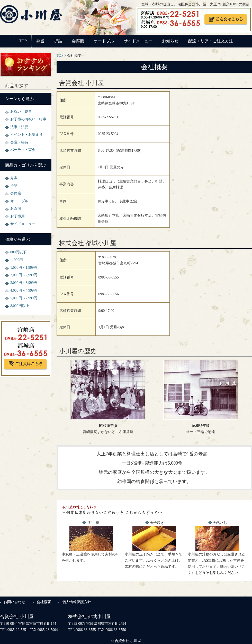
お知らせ (170, 41)
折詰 (58, 41)
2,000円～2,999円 (24, 275)
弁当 (40, 41)
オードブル (104, 41)
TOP (23, 41)
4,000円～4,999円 (24, 290)
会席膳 (78, 41)
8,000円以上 (20, 306)
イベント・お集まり (26, 135)
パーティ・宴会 (23, 150)
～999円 (17, 260)
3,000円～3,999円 (24, 283)
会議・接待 (19, 142)
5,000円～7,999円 (24, 298)
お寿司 (16, 209)
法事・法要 (19, 127)
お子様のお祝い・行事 (28, 119)
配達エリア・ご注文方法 (211, 41)
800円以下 (18, 252)
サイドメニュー (138, 41)
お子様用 (17, 216)
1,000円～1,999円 (24, 268)
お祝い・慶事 (21, 112)
